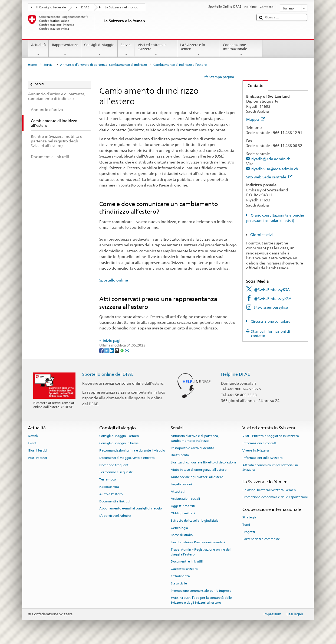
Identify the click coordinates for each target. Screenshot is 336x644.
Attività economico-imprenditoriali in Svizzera (270, 467)
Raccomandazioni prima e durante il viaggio (132, 450)
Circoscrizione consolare (270, 321)
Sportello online (114, 280)
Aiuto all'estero (111, 494)
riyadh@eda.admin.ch (271, 159)
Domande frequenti (114, 465)
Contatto (253, 85)
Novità (33, 436)
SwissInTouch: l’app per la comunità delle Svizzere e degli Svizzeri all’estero (201, 600)
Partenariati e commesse (261, 539)
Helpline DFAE (235, 374)
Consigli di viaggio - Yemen (119, 436)
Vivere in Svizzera (256, 450)
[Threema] (117, 350)
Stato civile (179, 583)
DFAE (85, 7)
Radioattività (109, 487)
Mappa (256, 119)
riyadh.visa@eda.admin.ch (275, 169)
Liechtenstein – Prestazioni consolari (198, 542)
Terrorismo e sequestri (116, 472)
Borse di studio (182, 535)
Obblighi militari (183, 513)
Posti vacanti (37, 458)
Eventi (33, 443)
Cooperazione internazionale (241, 50)
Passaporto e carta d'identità (192, 448)
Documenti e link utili (115, 501)
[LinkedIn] (112, 350)
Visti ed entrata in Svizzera (156, 50)
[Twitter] (107, 350)
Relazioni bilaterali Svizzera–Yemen (269, 490)
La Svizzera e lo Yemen (199, 50)
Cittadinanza (180, 576)
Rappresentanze (65, 50)
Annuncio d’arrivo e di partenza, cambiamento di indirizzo (103, 65)
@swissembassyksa (271, 307)
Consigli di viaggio (99, 50)
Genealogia (179, 528)
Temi (246, 525)
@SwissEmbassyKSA (272, 290)
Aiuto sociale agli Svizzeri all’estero (197, 477)
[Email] (127, 350)
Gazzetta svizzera (184, 569)
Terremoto (108, 479)
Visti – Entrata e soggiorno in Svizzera (271, 436)
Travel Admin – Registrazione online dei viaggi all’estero (201, 552)
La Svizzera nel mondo (121, 7)
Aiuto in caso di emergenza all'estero (199, 470)
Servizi (126, 50)
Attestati (178, 491)
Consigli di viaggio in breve (119, 443)
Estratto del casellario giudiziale (195, 521)
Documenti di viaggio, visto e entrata (127, 458)
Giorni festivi (261, 235)
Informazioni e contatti (260, 443)
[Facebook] (102, 350)
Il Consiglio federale (51, 7)
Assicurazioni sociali (185, 499)
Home (32, 65)
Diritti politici (180, 455)
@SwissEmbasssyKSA (273, 298)
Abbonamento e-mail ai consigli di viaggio (131, 508)
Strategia (249, 517)
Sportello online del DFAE (108, 374)
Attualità (39, 50)
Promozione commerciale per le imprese (201, 590)
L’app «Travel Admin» (115, 516)
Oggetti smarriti (183, 506)
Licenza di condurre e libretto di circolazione (204, 462)
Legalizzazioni (181, 484)
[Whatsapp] (122, 350)
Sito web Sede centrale (269, 177)
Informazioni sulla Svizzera (263, 458)
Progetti (249, 532)
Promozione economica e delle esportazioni (275, 497)
